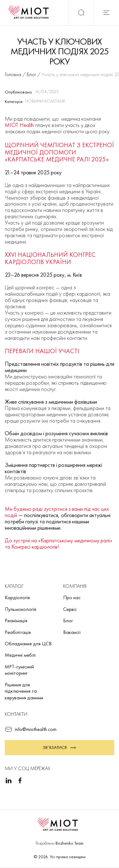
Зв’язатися (60, 748)
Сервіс (70, 609)
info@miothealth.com (31, 729)
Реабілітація (18, 632)
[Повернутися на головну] (30, 13)
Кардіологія (17, 597)
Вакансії (72, 632)
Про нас (72, 597)
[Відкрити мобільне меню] (106, 13)
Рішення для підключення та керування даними (24, 691)
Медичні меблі (20, 655)
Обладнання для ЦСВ (28, 644)
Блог (68, 621)
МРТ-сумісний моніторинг (19, 670)
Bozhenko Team (69, 843)
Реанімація (16, 621)
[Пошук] (81, 13)
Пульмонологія (20, 609)
